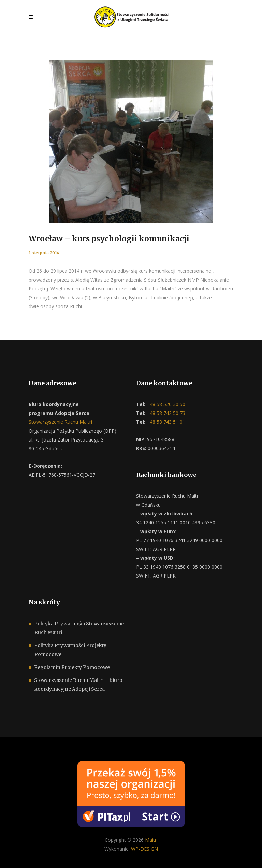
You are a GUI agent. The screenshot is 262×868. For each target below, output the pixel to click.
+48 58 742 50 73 (165, 413)
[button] (14, 854)
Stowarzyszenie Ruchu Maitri (60, 422)
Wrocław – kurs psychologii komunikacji (109, 239)
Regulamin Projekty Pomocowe (72, 667)
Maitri (151, 840)
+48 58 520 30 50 (165, 404)
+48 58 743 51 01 (165, 422)
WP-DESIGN (144, 849)
